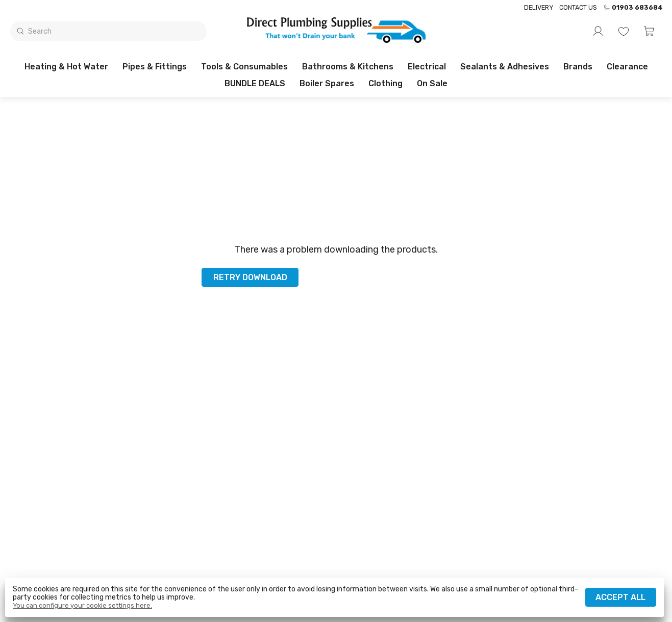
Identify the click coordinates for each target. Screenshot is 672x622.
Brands (578, 67)
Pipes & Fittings (155, 67)
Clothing (385, 83)
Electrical (427, 67)
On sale (432, 83)
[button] (649, 31)
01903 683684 (633, 8)
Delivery (539, 7)
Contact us (578, 7)
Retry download (250, 277)
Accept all (620, 597)
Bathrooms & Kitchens (348, 67)
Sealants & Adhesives (505, 67)
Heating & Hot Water (66, 67)
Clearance (627, 67)
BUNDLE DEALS (255, 83)
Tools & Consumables (244, 67)
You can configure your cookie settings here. (82, 606)
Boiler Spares (327, 83)
